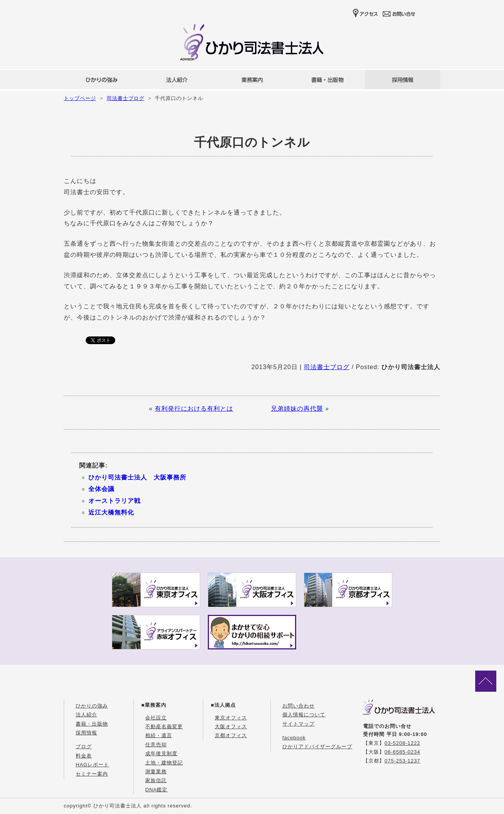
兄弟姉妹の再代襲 (297, 409)
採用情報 (86, 733)
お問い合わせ (298, 706)
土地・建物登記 (164, 763)
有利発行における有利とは (194, 409)
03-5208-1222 (402, 743)
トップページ (80, 98)
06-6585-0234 (402, 752)
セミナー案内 (92, 774)
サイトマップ (298, 724)
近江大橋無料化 (111, 512)
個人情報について (304, 715)
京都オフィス (231, 735)
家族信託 (156, 780)
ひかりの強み (92, 706)
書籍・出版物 (92, 724)
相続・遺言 (159, 735)
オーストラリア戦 (114, 501)
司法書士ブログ (126, 98)
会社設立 (156, 718)
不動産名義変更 (164, 727)
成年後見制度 (161, 753)
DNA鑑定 (156, 790)
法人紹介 (86, 715)
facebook (294, 738)
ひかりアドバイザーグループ (317, 747)
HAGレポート (92, 765)
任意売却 (156, 745)
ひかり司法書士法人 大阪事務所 (137, 477)
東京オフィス (231, 718)
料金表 (84, 756)
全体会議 (101, 489)
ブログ (84, 747)
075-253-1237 (402, 761)
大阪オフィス (231, 727)
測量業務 (156, 772)
